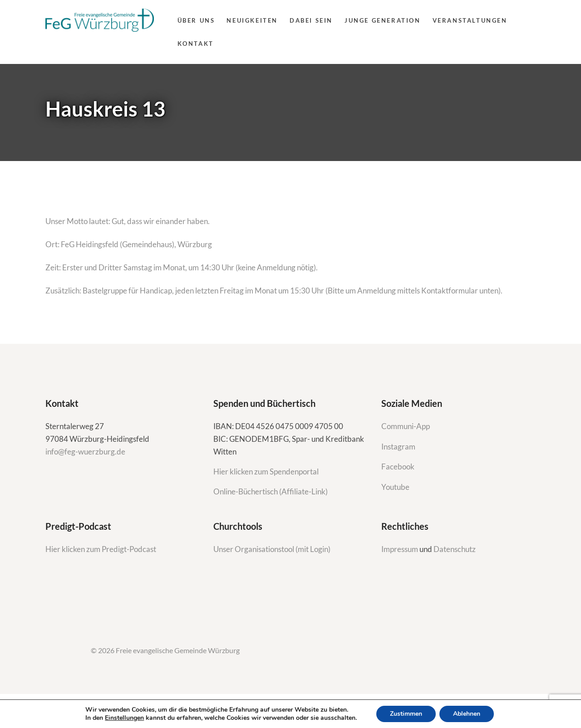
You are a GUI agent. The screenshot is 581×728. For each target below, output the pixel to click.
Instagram (399, 447)
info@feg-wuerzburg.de (85, 452)
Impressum (400, 549)
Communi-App (406, 426)
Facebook (398, 467)
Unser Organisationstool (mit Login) (272, 549)
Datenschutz (455, 549)
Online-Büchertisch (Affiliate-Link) (271, 491)
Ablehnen (467, 714)
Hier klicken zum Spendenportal (266, 471)
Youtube (395, 487)
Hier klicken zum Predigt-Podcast (101, 549)
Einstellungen (124, 718)
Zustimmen (406, 714)
